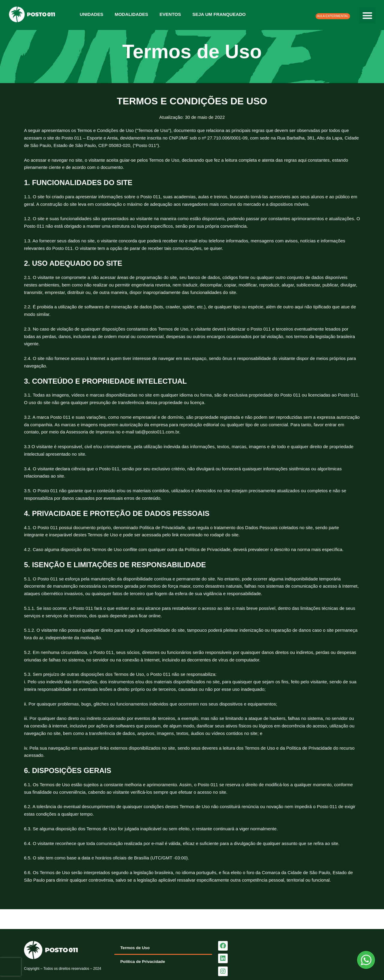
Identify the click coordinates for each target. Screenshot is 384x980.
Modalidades (131, 14)
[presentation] (10, 967)
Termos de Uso (136, 948)
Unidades (91, 14)
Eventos (170, 14)
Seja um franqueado (219, 14)
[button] (367, 15)
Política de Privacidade (145, 962)
